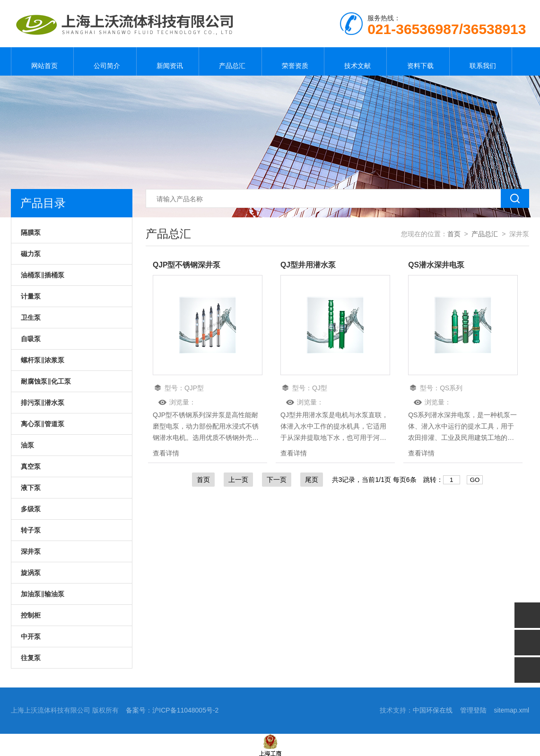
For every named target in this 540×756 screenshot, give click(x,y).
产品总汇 (230, 61)
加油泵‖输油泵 (43, 594)
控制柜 (31, 615)
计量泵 (31, 296)
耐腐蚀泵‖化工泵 (46, 381)
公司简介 (105, 61)
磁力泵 (31, 254)
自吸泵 (31, 339)
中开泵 (31, 636)
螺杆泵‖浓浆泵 (43, 360)
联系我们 (481, 61)
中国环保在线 (433, 710)
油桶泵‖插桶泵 (43, 275)
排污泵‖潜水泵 (43, 403)
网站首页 (43, 61)
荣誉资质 (293, 61)
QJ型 (320, 388)
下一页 (277, 480)
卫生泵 (31, 318)
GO (475, 480)
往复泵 (31, 658)
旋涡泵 (31, 573)
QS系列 (451, 388)
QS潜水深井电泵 (436, 265)
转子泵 (31, 530)
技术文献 (356, 61)
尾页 (312, 480)
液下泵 (31, 488)
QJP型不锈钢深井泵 (187, 265)
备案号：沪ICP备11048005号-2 (172, 710)
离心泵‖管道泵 (43, 424)
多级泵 (31, 509)
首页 (454, 234)
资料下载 (418, 61)
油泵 (27, 445)
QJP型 (194, 388)
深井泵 (31, 551)
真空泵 (31, 466)
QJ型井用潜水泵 (308, 265)
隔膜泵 (31, 232)
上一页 (238, 480)
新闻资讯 (167, 61)
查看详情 (166, 453)
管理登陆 (473, 710)
